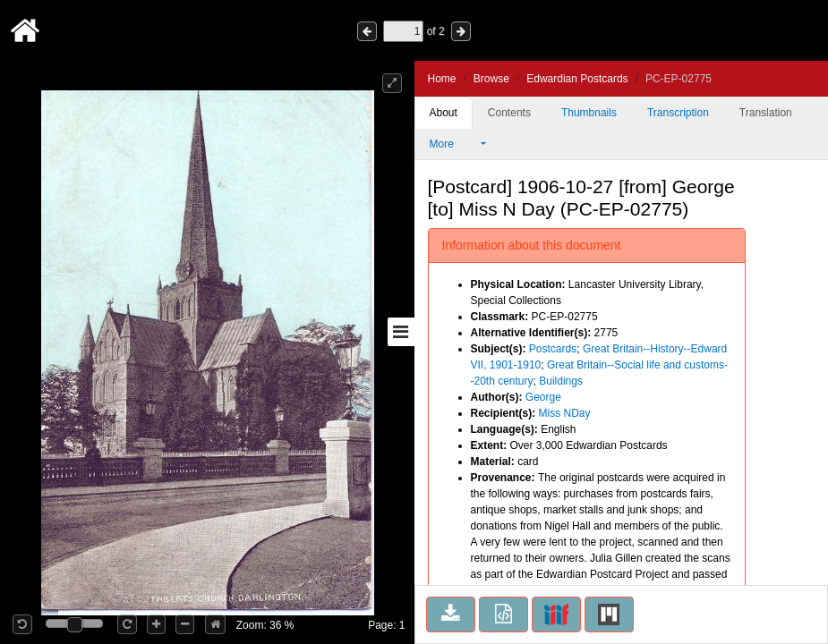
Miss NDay (565, 413)
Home (442, 79)
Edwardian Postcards (577, 79)
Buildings (561, 381)
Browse (491, 79)
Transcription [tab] (678, 113)
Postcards (553, 349)
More (454, 144)
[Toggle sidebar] (401, 332)
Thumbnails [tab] (589, 113)
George (543, 397)
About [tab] (444, 113)
